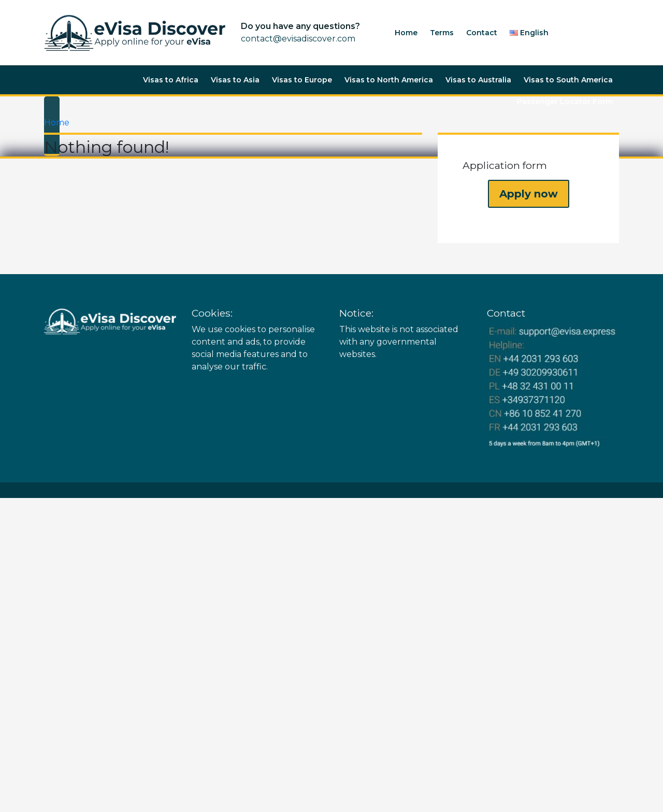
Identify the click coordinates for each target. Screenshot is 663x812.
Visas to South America (568, 80)
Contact (482, 33)
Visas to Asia (235, 80)
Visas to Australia (478, 80)
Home (406, 33)
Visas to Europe (302, 80)
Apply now (529, 194)
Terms (442, 33)
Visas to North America (389, 80)
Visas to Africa (171, 80)
